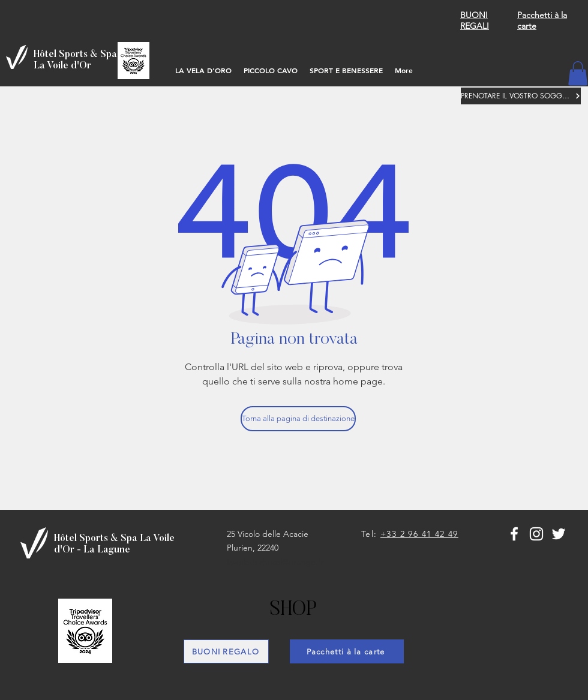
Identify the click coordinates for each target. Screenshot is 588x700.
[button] (578, 73)
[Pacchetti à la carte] (347, 651)
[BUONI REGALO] (226, 651)
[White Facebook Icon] (514, 534)
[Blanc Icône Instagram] (536, 534)
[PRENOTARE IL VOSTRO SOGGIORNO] (521, 96)
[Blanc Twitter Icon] (559, 534)
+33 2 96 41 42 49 (419, 534)
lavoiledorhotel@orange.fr (275, 562)
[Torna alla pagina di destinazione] (298, 419)
